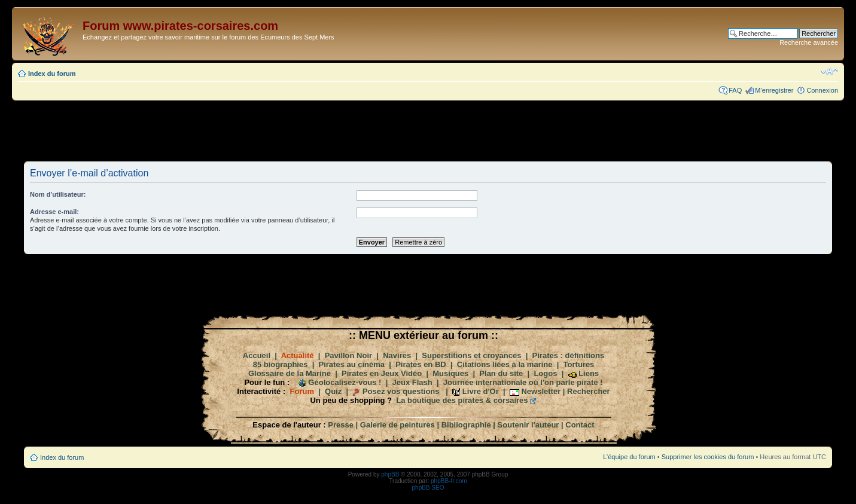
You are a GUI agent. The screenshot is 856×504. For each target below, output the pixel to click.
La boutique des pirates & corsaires (462, 400)
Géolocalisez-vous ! (345, 382)
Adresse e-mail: (54, 212)
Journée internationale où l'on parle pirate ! (523, 382)
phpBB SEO (428, 488)
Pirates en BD (421, 364)
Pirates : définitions (569, 355)
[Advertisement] (428, 130)
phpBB (390, 474)
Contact (580, 425)
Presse (341, 425)
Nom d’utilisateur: (58, 194)
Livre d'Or (481, 391)
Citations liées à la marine (505, 364)
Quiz (333, 391)
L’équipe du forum (629, 457)
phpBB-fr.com (449, 481)
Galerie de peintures (397, 425)
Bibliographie (466, 425)
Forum (302, 391)
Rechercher (589, 391)
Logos (545, 373)
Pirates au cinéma (352, 364)
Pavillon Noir (348, 355)
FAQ (735, 90)
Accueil (257, 355)
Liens (589, 373)
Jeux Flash (412, 382)
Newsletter (541, 391)
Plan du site (501, 373)
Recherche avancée (809, 42)
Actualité (298, 355)
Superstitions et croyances (471, 355)
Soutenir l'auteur (528, 425)
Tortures (579, 364)
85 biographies (281, 364)
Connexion (822, 90)
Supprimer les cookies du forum (708, 457)
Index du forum (52, 74)
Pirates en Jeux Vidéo (382, 373)
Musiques (450, 373)
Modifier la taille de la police (829, 71)
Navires (397, 355)
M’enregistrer (774, 90)
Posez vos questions (401, 391)
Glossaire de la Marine (290, 373)
